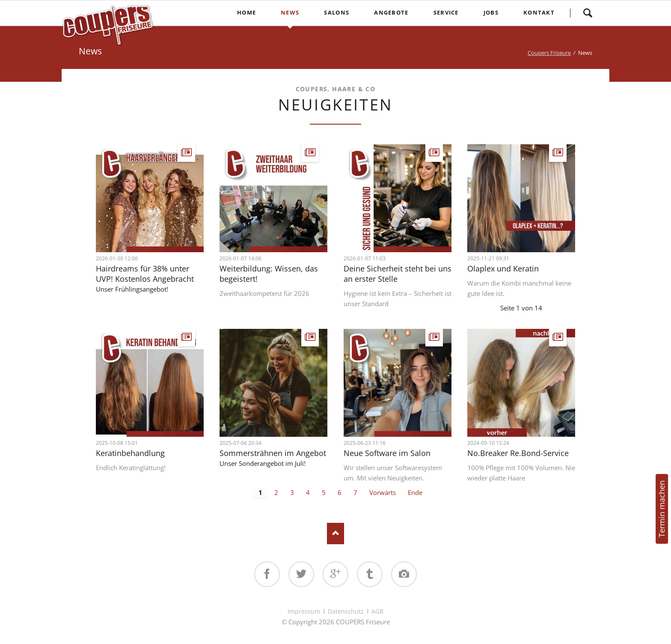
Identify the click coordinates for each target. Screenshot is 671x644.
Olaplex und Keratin (503, 268)
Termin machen (662, 509)
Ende (415, 492)
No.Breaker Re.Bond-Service (518, 453)
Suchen (588, 13)
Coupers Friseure (549, 53)
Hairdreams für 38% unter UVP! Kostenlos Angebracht (145, 274)
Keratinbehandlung (130, 453)
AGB (377, 611)
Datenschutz (346, 611)
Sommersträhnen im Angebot (273, 453)
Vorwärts (383, 492)
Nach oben (335, 534)
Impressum (304, 611)
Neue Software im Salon (387, 453)
